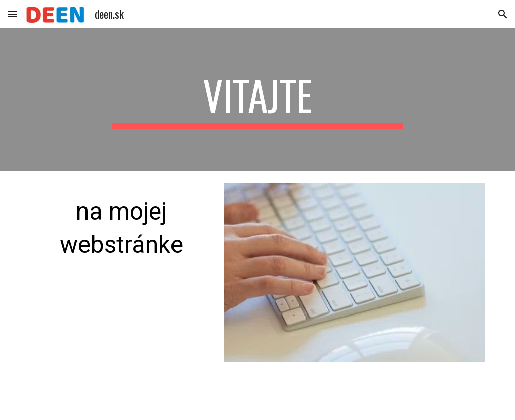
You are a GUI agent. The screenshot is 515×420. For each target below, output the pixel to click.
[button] (12, 14)
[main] (257, 99)
